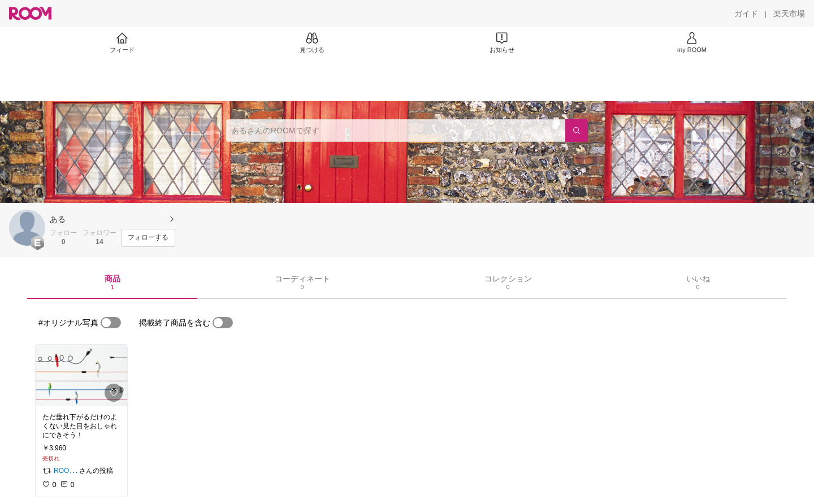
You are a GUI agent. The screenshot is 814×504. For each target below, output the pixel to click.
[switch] (111, 323)
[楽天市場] (789, 14)
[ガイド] (746, 14)
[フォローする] (148, 238)
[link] (81, 375)
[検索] (577, 131)
